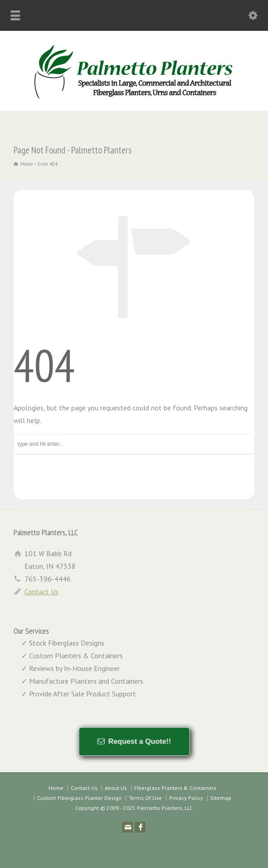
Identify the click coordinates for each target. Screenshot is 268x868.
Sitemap (221, 798)
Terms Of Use (145, 798)
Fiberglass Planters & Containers (175, 788)
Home (56, 788)
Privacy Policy (186, 798)
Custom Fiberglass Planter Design (79, 798)
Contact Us (41, 592)
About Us (116, 788)
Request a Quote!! (139, 741)
